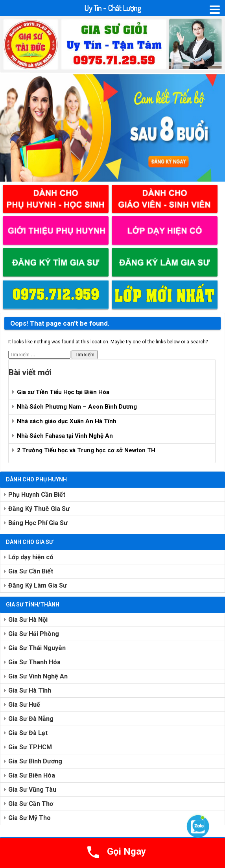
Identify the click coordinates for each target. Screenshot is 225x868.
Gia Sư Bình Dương (35, 761)
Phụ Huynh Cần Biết (37, 495)
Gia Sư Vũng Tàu (32, 790)
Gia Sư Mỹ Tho (30, 818)
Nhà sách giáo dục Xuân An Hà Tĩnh (67, 421)
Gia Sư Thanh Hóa (34, 662)
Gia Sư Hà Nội (28, 620)
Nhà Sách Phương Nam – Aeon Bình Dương (77, 407)
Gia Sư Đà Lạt (28, 733)
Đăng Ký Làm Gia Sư (38, 585)
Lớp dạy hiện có (31, 557)
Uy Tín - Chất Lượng (113, 8)
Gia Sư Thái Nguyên (37, 648)
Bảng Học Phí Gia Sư (38, 523)
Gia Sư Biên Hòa (32, 775)
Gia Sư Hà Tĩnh (30, 690)
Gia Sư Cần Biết (31, 571)
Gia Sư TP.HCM (30, 747)
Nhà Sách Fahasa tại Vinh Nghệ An (65, 436)
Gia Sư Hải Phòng (34, 634)
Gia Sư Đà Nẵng (31, 719)
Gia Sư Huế (24, 705)
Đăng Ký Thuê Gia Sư (39, 509)
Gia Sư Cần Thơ (31, 804)
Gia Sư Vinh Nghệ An (38, 676)
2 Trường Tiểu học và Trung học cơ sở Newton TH (86, 450)
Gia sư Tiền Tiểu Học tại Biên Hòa (63, 392)
